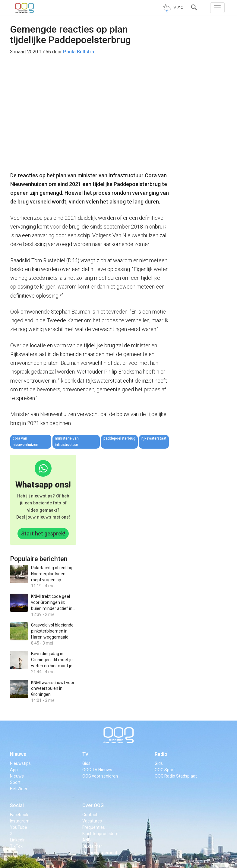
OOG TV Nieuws (97, 770)
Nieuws (18, 754)
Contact (90, 815)
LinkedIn (18, 840)
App (14, 770)
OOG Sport (165, 770)
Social (17, 805)
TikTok (16, 846)
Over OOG (93, 805)
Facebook (19, 815)
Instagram (20, 821)
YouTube (19, 827)
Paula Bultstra (79, 52)
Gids (86, 763)
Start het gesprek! (43, 533)
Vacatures (92, 821)
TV (85, 754)
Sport (15, 782)
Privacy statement (100, 853)
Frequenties (94, 827)
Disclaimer (92, 846)
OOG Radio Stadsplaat (176, 776)
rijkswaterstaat (154, 438)
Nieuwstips (20, 763)
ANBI (87, 840)
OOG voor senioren (100, 776)
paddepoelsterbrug (119, 438)
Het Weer (19, 789)
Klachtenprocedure (100, 834)
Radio (161, 754)
